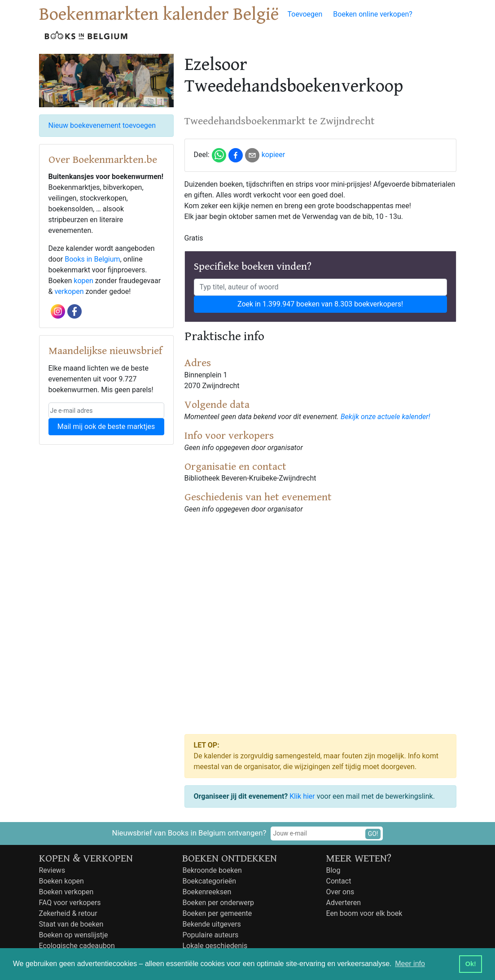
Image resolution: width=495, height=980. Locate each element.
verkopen (69, 291)
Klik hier (302, 796)
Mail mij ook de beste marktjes (106, 427)
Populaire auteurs (210, 935)
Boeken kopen (61, 881)
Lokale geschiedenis (215, 946)
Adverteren (343, 903)
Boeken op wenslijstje (74, 935)
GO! (373, 834)
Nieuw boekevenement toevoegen (102, 125)
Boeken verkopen (66, 892)
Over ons (340, 892)
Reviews (52, 870)
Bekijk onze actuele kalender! (385, 417)
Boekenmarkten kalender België (159, 14)
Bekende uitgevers (211, 924)
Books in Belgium (92, 259)
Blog (333, 870)
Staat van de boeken (71, 924)
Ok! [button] (471, 964)
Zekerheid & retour (68, 913)
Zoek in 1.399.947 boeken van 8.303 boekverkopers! (320, 304)
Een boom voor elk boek (364, 913)
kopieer (274, 155)
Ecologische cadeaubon (77, 946)
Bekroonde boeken (212, 870)
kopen (83, 281)
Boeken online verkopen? (373, 14)
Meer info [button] (410, 964)
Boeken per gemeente (217, 913)
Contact (338, 881)
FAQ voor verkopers (70, 903)
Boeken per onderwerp (218, 903)
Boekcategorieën (209, 881)
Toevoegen (305, 14)
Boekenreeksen (207, 892)
